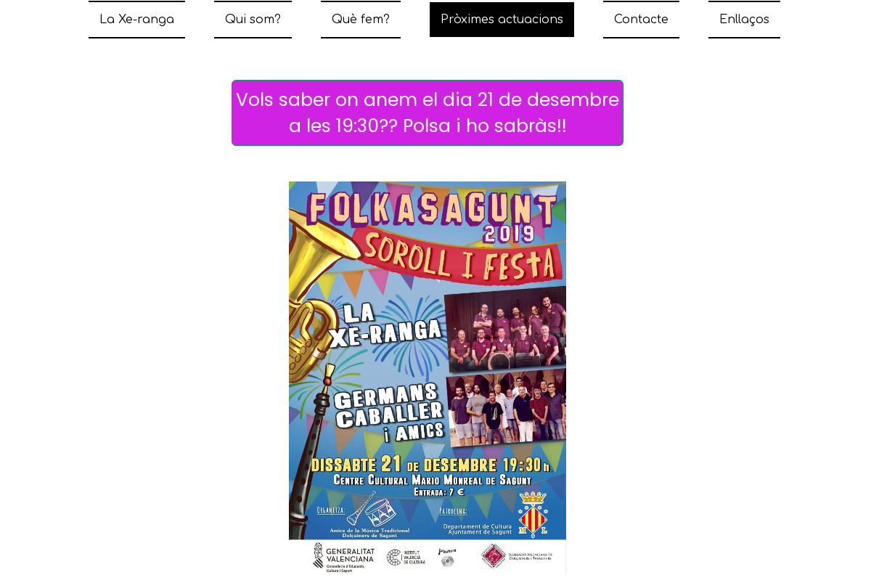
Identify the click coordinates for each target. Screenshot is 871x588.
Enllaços (744, 20)
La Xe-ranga (137, 20)
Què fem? (361, 20)
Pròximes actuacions (502, 20)
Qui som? (253, 20)
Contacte (641, 20)
